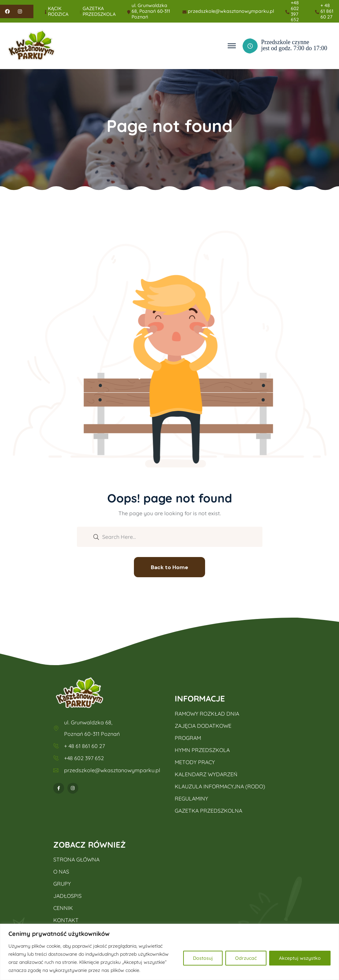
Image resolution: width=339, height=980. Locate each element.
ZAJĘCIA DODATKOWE (203, 726)
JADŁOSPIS (67, 896)
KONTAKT (66, 920)
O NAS (61, 872)
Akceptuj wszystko (300, 958)
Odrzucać (246, 958)
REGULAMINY (191, 798)
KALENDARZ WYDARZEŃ (206, 774)
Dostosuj (203, 958)
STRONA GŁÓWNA (76, 859)
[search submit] (96, 536)
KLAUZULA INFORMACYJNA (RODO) (220, 786)
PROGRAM (188, 738)
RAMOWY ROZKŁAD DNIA (207, 714)
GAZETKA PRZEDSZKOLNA (208, 811)
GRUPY (62, 884)
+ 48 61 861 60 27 (327, 11)
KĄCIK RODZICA (58, 11)
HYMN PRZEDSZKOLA (202, 750)
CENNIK (63, 908)
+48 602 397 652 (295, 11)
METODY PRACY (195, 762)
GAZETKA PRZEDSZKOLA (99, 11)
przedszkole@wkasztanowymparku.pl (231, 11)
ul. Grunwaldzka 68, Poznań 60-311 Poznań (151, 11)
